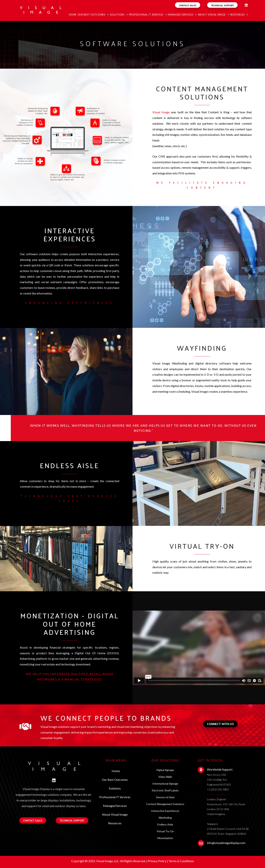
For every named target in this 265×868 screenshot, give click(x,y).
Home (73, 15)
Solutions (119, 15)
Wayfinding (165, 818)
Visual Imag (160, 112)
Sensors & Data (165, 797)
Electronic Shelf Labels (165, 790)
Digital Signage (165, 770)
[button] (188, 5)
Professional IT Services (148, 15)
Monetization (165, 838)
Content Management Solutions (165, 804)
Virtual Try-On (165, 831)
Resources (239, 15)
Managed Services (182, 15)
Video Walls (165, 777)
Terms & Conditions (181, 861)
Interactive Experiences (165, 811)
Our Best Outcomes (93, 15)
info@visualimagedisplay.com (226, 843)
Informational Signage (165, 784)
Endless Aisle (165, 824)
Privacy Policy (157, 861)
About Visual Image (214, 15)
